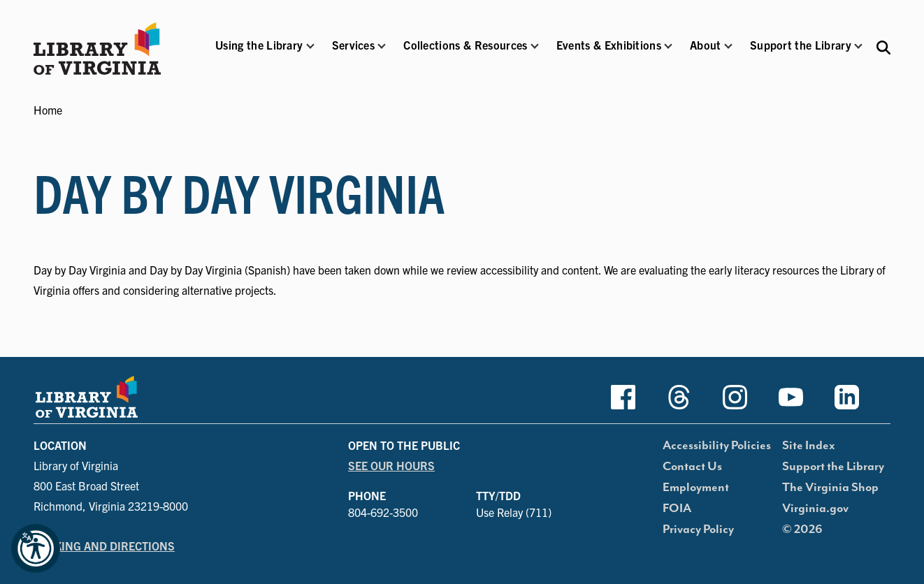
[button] (259, 54)
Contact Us (692, 467)
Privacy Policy (698, 530)
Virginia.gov (815, 509)
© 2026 (802, 530)
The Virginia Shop (830, 488)
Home (48, 110)
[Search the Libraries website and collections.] (883, 46)
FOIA (677, 509)
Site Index (809, 446)
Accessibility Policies (717, 446)
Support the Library (833, 467)
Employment (696, 488)
